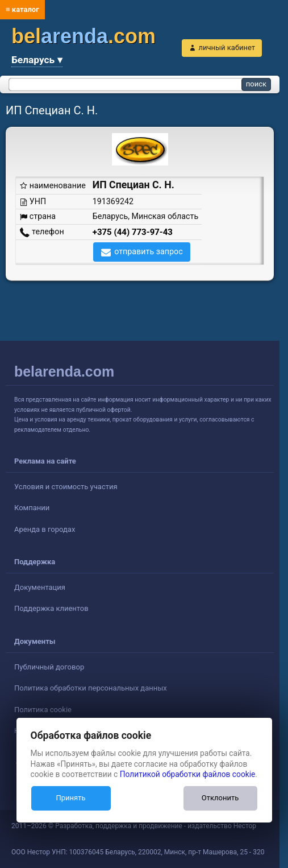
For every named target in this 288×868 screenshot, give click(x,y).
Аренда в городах (45, 529)
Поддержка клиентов (51, 608)
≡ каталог (22, 9)
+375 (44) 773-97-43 (133, 232)
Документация (40, 587)
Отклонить (220, 798)
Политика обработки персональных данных (91, 688)
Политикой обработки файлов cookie (188, 774)
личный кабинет (227, 47)
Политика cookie (43, 710)
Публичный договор (49, 667)
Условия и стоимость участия (66, 487)
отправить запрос (149, 251)
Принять (70, 798)
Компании (32, 508)
